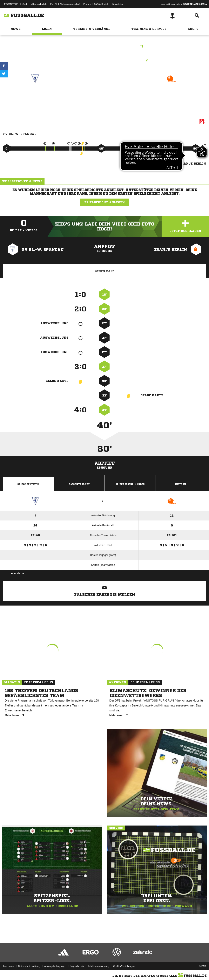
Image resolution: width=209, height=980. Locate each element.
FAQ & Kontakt (102, 4)
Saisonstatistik (28, 484)
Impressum (9, 966)
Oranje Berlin (171, 93)
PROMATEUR (11, 4)
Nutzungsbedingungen (55, 966)
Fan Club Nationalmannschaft (65, 4)
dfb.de (25, 4)
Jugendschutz (77, 966)
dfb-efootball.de (39, 4)
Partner (87, 4)
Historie (181, 484)
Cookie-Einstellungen (124, 966)
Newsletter (118, 4)
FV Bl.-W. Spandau (35, 93)
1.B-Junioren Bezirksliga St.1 (105, 47)
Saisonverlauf (79, 484)
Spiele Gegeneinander (130, 484)
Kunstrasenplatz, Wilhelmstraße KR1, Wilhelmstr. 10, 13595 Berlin (104, 60)
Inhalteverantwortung (99, 966)
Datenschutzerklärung (29, 966)
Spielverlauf (104, 271)
